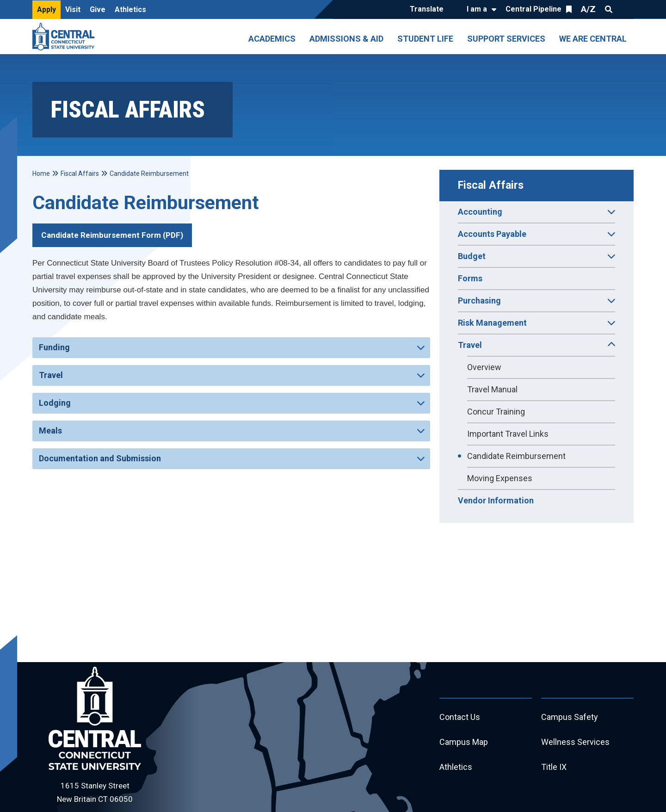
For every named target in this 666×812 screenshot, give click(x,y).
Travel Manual (492, 389)
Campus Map (464, 742)
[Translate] (429, 10)
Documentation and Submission (100, 458)
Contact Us (460, 717)
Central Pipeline (533, 9)
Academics (272, 39)
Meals (50, 431)
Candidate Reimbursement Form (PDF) (112, 235)
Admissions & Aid (346, 39)
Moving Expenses (500, 478)
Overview (484, 367)
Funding (54, 347)
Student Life (425, 39)
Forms (470, 278)
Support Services (506, 39)
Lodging (55, 403)
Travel (51, 375)
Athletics (130, 9)
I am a (477, 9)
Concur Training (496, 412)
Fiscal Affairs (491, 185)
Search (609, 9)
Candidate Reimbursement (516, 456)
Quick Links (625, 9)
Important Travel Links (508, 434)
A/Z (588, 9)
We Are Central (593, 39)
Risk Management (536, 326)
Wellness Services (575, 742)
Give (98, 9)
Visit (73, 9)
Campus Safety (570, 717)
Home (41, 174)
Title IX (554, 767)
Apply (46, 9)
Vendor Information (496, 500)
